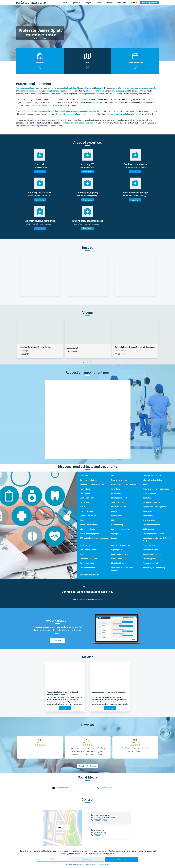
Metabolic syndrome (119, 507)
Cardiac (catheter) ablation (153, 534)
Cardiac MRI (85, 502)
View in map (63, 827)
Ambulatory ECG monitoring (154, 568)
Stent (145, 484)
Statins (83, 554)
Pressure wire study (151, 563)
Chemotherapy (149, 516)
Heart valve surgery (88, 511)
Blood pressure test (119, 498)
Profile (65, 3)
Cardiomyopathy (149, 559)
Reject (53, 859)
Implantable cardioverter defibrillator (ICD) (157, 539)
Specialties (76, 3)
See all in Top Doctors (88, 766)
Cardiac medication (87, 568)
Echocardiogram (149, 493)
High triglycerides (118, 550)
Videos (98, 3)
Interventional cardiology (153, 480)
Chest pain (84, 476)
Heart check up (117, 525)
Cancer (114, 538)
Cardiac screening (87, 563)
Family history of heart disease (124, 484)
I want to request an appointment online (87, 599)
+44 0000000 (99, 835)
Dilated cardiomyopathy (89, 534)
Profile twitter (106, 788)
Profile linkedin (63, 788)
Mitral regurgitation (87, 529)
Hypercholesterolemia (89, 516)
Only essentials (87, 859)
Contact (134, 3)
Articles (109, 3)
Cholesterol (147, 511)
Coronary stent (86, 545)
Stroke (82, 507)
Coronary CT (116, 476)
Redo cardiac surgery (120, 554)
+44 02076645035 (101, 820)
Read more (40, 172)
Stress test (147, 498)
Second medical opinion (89, 575)
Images (88, 3)
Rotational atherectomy (152, 554)
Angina (114, 511)
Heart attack (85, 489)
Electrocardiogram (87, 498)
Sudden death (148, 529)
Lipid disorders (149, 545)
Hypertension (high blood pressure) (157, 489)
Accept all (122, 859)
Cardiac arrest (117, 559)
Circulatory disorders (88, 550)
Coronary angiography (120, 529)
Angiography (116, 534)
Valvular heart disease (89, 525)
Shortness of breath (151, 550)
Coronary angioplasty (120, 480)
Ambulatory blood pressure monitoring (122, 569)
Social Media (122, 3)
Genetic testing (149, 520)
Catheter (83, 520)
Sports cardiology (118, 502)
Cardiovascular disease (152, 476)
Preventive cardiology (151, 502)
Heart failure (85, 493)
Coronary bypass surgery (121, 545)
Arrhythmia (116, 489)
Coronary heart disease (89, 480)
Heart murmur (117, 493)
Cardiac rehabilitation (151, 525)
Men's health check (119, 563)
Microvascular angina (88, 559)
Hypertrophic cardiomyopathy (155, 507)
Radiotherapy (116, 516)
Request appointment (150, 3)
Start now (57, 641)
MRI (113, 520)
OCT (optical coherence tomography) (94, 538)
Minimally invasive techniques (92, 484)
